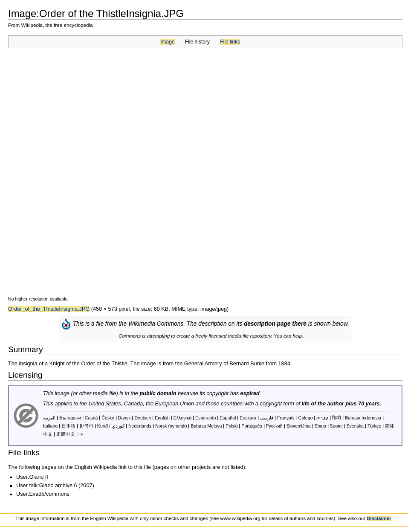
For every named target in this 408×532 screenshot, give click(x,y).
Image (167, 42)
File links (230, 42)
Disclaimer (379, 518)
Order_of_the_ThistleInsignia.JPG (49, 309)
